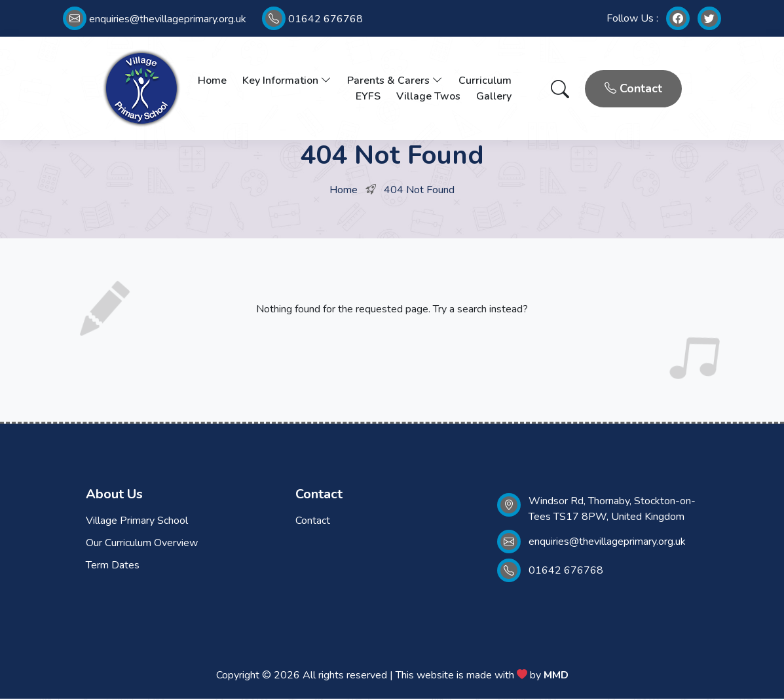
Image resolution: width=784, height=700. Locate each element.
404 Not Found (419, 191)
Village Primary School (137, 522)
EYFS (368, 97)
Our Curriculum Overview (142, 544)
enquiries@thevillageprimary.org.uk (155, 19)
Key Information (287, 81)
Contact (633, 89)
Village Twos (428, 97)
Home (212, 81)
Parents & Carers (395, 81)
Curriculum (485, 81)
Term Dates (113, 566)
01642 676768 (312, 19)
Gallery (494, 97)
